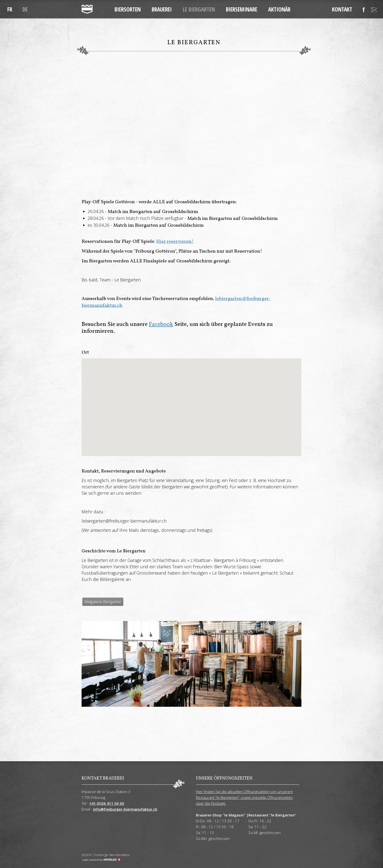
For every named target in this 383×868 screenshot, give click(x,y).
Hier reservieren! (175, 242)
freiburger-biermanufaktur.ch (87, 9)
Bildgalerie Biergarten (103, 602)
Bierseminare (242, 9)
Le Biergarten (199, 9)
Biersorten (128, 9)
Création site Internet (105, 860)
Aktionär (279, 9)
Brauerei (162, 9)
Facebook (161, 324)
